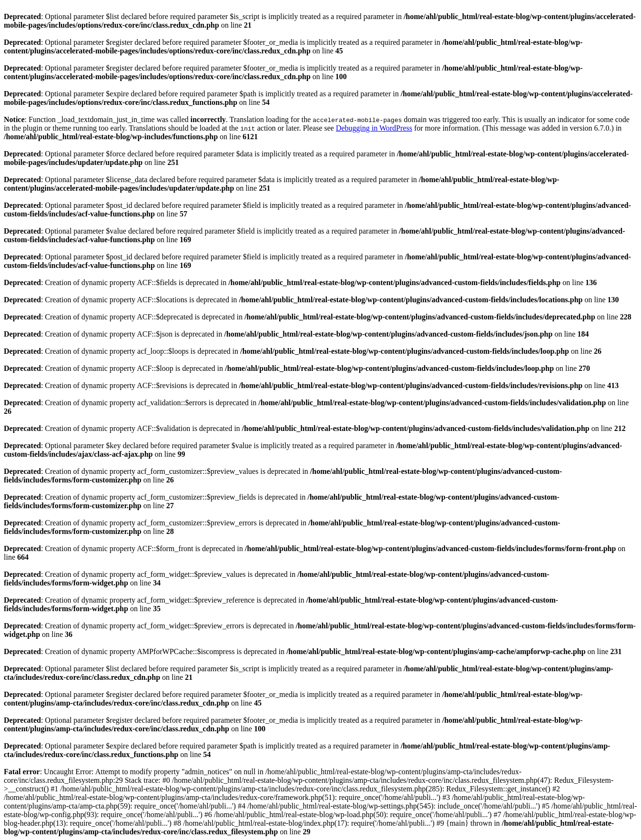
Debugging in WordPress (374, 128)
